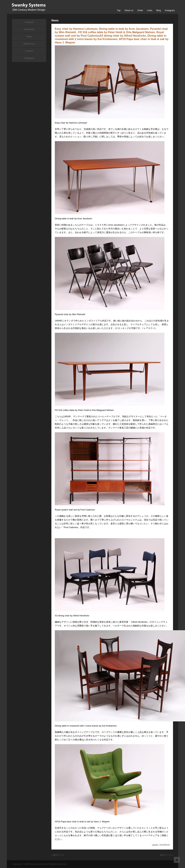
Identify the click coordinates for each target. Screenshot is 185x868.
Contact (29, 51)
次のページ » (166, 855)
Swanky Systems (29, 7)
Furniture (29, 22)
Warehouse (29, 44)
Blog (159, 10)
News (29, 37)
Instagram (170, 10)
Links (150, 10)
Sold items (29, 29)
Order (140, 10)
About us (129, 10)
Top (119, 10)
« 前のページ (58, 855)
